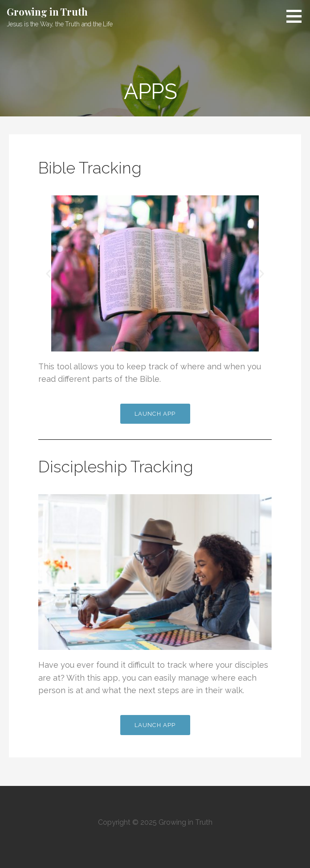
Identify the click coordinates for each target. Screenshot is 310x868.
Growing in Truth (47, 12)
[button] (297, 16)
